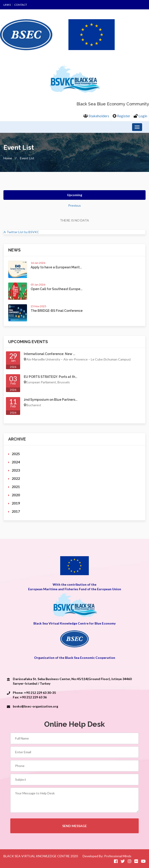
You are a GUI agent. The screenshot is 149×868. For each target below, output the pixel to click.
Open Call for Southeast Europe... (57, 289)
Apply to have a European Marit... (56, 267)
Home (8, 158)
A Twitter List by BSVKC (21, 232)
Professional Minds (118, 856)
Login (140, 116)
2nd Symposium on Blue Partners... (51, 400)
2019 (16, 503)
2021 (16, 487)
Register (121, 116)
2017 (16, 511)
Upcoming (75, 195)
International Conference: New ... (49, 354)
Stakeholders (96, 116)
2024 (16, 462)
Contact (21, 5)
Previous (74, 205)
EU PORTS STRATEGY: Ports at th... (50, 377)
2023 (16, 470)
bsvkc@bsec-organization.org (35, 706)
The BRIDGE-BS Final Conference (57, 311)
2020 (16, 495)
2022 (16, 478)
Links (7, 5)
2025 (16, 454)
